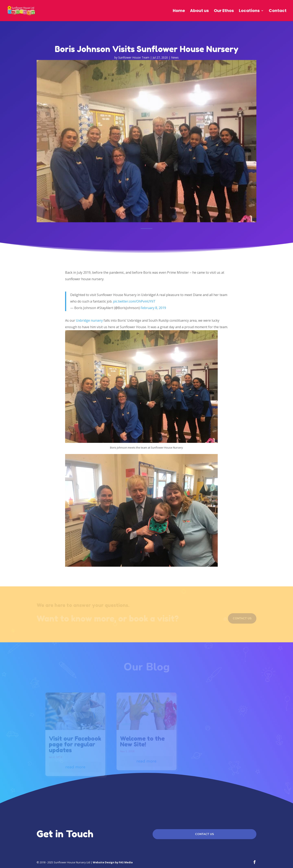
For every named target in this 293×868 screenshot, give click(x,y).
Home (179, 11)
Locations (249, 11)
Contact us (204, 834)
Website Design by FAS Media (113, 862)
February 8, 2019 (153, 308)
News (175, 57)
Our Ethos (224, 11)
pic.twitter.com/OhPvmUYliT (134, 301)
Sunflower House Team (134, 57)
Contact (278, 11)
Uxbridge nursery (89, 320)
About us (199, 11)
